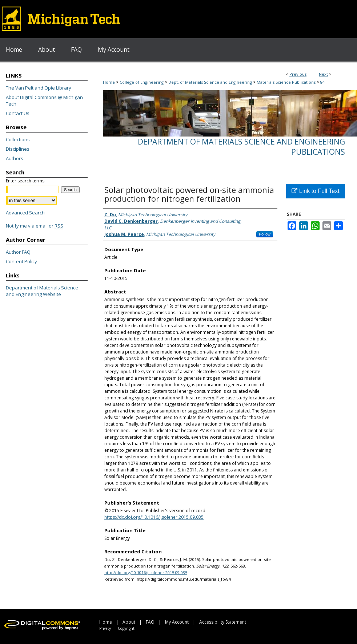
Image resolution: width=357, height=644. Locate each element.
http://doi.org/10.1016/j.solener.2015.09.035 (146, 572)
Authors (15, 158)
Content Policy (21, 261)
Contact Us (18, 113)
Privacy (105, 628)
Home (109, 82)
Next (323, 74)
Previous (298, 74)
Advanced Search (25, 213)
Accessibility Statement (223, 622)
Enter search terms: (26, 181)
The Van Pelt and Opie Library (39, 88)
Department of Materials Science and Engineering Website (42, 291)
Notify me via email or (35, 226)
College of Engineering (142, 82)
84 (322, 82)
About (129, 622)
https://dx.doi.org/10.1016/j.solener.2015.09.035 (154, 517)
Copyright (126, 628)
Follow (265, 234)
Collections (18, 139)
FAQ (150, 622)
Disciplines (18, 149)
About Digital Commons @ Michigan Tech (44, 100)
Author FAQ (18, 252)
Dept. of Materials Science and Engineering (210, 82)
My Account (177, 622)
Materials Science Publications (286, 82)
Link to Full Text (315, 191)
